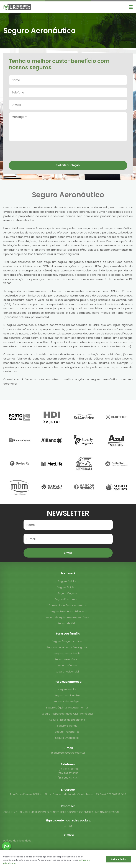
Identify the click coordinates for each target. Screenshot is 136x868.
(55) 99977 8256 (68, 773)
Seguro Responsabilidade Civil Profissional (67, 714)
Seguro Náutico (67, 666)
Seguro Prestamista (67, 599)
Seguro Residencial (67, 672)
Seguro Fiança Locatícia (67, 641)
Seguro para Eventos (67, 695)
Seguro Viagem (67, 593)
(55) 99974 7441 (68, 778)
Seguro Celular (67, 581)
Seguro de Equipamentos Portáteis (67, 618)
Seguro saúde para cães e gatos (67, 647)
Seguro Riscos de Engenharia (67, 720)
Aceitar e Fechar (118, 859)
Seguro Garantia (67, 726)
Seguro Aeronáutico (67, 659)
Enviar (68, 553)
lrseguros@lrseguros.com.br (68, 753)
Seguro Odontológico (67, 701)
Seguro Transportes (67, 732)
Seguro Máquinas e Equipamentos (67, 708)
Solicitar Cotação (68, 165)
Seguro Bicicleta (67, 587)
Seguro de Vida (67, 623)
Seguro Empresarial (67, 738)
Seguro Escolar (67, 689)
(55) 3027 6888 (68, 769)
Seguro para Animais (67, 654)
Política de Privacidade (17, 841)
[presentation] (36, 151)
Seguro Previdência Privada (67, 611)
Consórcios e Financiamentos (67, 605)
